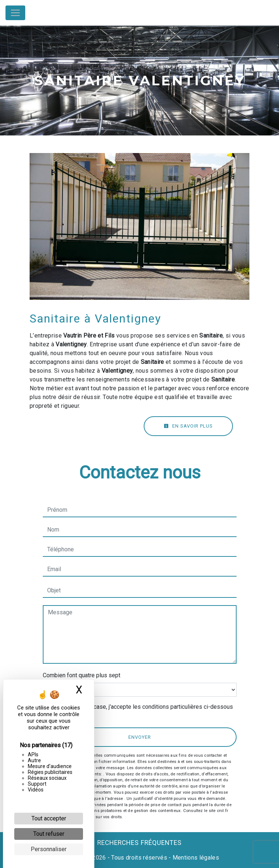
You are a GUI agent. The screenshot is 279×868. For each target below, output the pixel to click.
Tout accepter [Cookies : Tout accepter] (49, 818)
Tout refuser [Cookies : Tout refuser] (49, 834)
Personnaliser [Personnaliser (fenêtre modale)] (49, 849)
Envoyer (140, 737)
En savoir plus (188, 426)
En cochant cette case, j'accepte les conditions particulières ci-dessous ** (142, 711)
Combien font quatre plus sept (82, 675)
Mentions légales (195, 858)
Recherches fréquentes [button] (139, 843)
